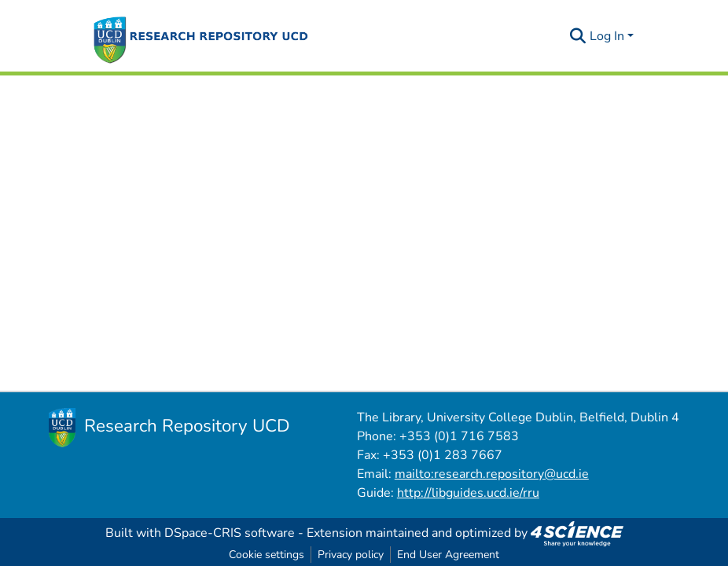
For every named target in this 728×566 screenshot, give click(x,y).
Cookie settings (267, 555)
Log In (607, 36)
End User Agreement (448, 555)
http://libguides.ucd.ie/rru (468, 493)
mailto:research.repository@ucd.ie (492, 474)
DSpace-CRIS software (230, 533)
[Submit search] (578, 36)
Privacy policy (351, 555)
